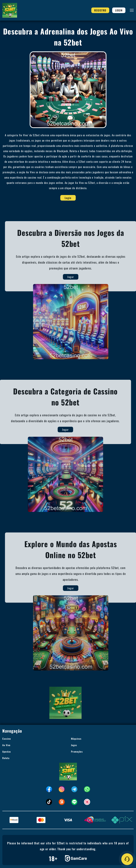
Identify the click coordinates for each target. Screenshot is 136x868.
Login (119, 10)
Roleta (6, 758)
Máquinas (76, 739)
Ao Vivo (6, 745)
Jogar (74, 277)
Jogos (74, 745)
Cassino (7, 739)
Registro (100, 10)
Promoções (77, 752)
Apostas (7, 752)
